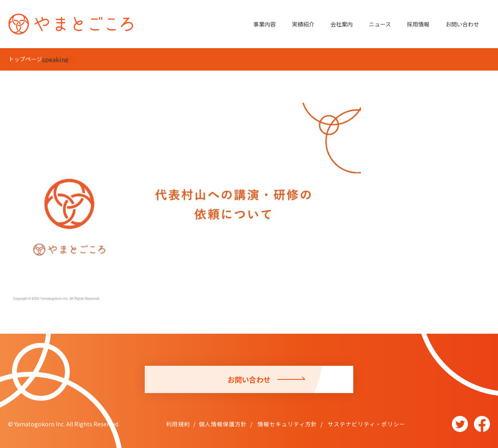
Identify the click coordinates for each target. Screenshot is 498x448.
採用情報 (418, 24)
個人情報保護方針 (223, 424)
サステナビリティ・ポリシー (366, 424)
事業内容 (265, 24)
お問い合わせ (462, 24)
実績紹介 (303, 24)
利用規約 (178, 424)
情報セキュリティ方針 (286, 424)
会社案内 (342, 24)
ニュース (380, 24)
